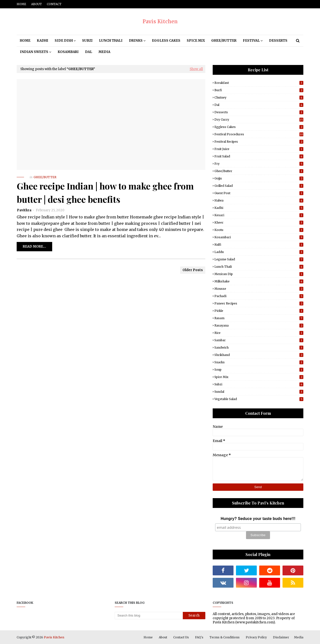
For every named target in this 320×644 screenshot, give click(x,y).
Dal (259, 105)
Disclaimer (281, 637)
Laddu (259, 252)
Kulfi (259, 245)
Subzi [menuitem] (87, 41)
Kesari (259, 215)
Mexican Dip (259, 274)
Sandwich (259, 347)
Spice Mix (259, 377)
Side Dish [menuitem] (64, 41)
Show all (196, 69)
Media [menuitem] (104, 52)
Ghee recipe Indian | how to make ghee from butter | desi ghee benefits (105, 192)
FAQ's (199, 637)
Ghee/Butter (259, 171)
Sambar (259, 340)
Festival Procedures (259, 134)
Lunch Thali (259, 267)
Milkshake (259, 281)
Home (21, 4)
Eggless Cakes (259, 127)
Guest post (259, 193)
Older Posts (193, 270)
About (37, 4)
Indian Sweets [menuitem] (34, 52)
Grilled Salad (259, 186)
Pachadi (259, 296)
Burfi (259, 90)
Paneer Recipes (259, 303)
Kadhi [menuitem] (43, 41)
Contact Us (181, 637)
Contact (54, 4)
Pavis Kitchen (160, 21)
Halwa (259, 200)
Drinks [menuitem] (136, 41)
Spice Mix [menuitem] (196, 41)
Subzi (259, 384)
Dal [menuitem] (89, 52)
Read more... (34, 246)
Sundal (259, 392)
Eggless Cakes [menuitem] (166, 41)
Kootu (259, 230)
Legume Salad (259, 259)
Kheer (259, 222)
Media (299, 637)
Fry (259, 164)
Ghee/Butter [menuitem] (224, 41)
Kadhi (259, 208)
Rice (259, 333)
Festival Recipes (259, 142)
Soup (259, 370)
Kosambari (259, 237)
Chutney (259, 97)
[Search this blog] (149, 616)
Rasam (259, 318)
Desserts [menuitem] (278, 41)
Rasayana (259, 325)
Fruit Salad (259, 156)
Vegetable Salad (259, 399)
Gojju (259, 178)
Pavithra (24, 210)
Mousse (259, 289)
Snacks (259, 362)
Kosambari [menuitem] (68, 52)
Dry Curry (259, 120)
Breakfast (259, 83)
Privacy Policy (256, 637)
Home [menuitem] (25, 41)
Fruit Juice (259, 149)
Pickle (259, 311)
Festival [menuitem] (251, 41)
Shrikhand (259, 355)
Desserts (259, 112)
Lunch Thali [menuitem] (111, 41)
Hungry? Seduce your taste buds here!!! (258, 519)
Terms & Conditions (225, 637)
